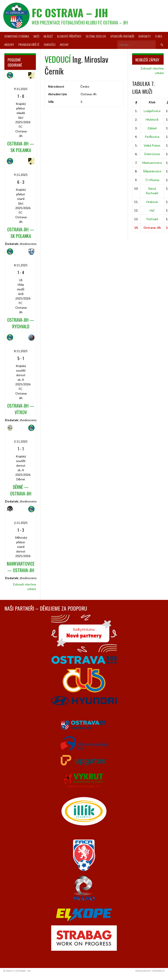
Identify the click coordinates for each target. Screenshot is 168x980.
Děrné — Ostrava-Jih (21, 490)
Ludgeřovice (152, 111)
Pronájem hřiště (29, 44)
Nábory (9, 44)
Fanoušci (50, 44)
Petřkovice (152, 137)
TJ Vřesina (152, 180)
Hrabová (152, 202)
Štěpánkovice (152, 171)
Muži (36, 36)
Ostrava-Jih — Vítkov (21, 409)
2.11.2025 (21, 441)
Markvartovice (152, 163)
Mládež (48, 36)
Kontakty (145, 36)
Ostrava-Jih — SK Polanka (21, 147)
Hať (152, 210)
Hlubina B (152, 119)
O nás (159, 36)
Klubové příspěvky (69, 36)
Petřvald (152, 219)
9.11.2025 (21, 89)
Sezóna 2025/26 (96, 36)
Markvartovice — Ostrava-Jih (21, 567)
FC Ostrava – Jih (70, 13)
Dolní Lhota (152, 154)
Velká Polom (152, 145)
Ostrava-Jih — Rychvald (21, 323)
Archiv (64, 44)
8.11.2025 (21, 265)
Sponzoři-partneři (122, 36)
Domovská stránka (17, 36)
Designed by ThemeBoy (150, 971)
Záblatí (152, 128)
